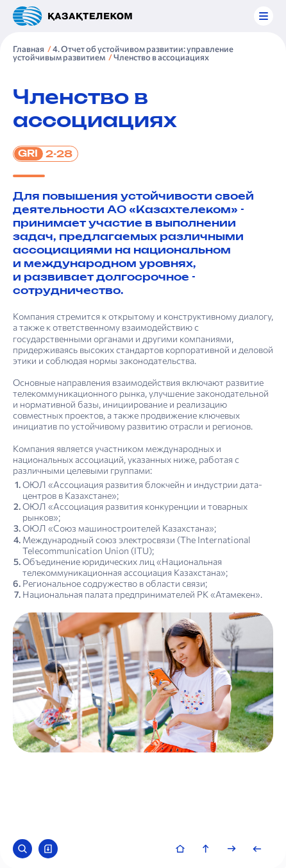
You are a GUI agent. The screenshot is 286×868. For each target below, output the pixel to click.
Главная (29, 49)
